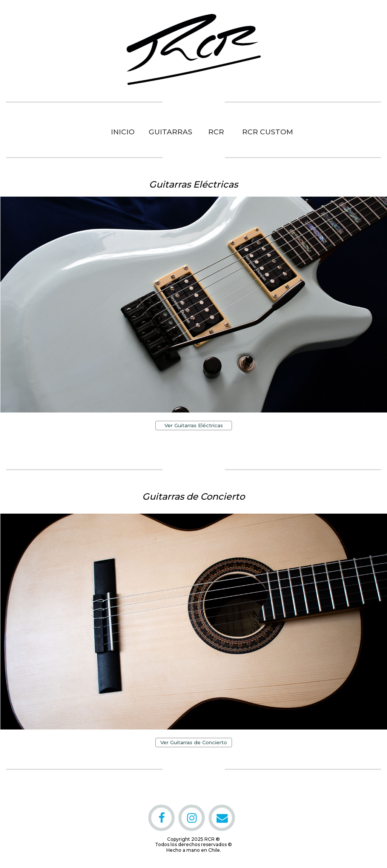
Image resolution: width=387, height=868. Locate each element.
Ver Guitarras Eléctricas (194, 425)
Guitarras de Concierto (193, 496)
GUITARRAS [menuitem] (170, 132)
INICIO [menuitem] (123, 132)
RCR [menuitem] (216, 132)
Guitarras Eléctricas (193, 184)
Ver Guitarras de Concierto (194, 742)
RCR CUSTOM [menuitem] (264, 132)
